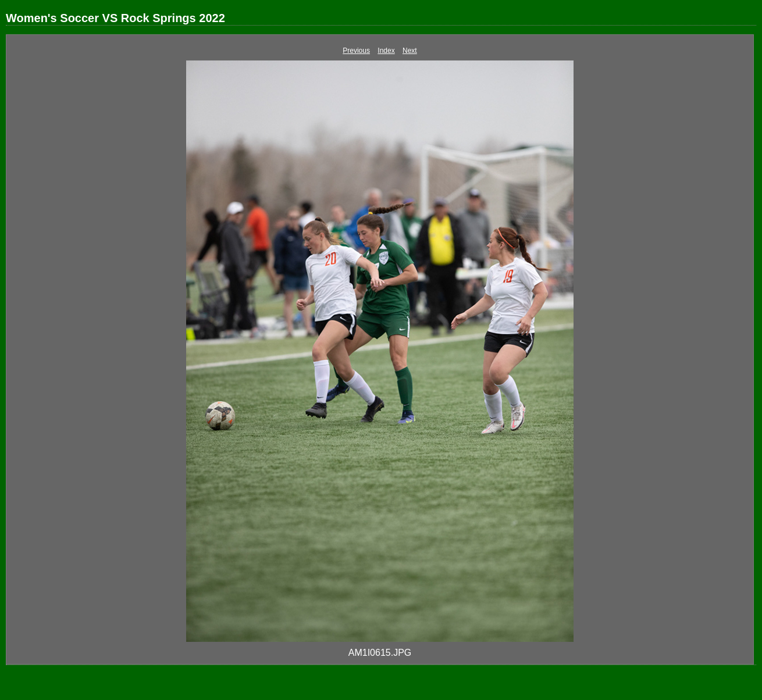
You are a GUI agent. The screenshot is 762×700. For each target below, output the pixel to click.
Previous (356, 51)
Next (410, 51)
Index (386, 51)
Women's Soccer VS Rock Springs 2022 (115, 18)
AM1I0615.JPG (380, 653)
